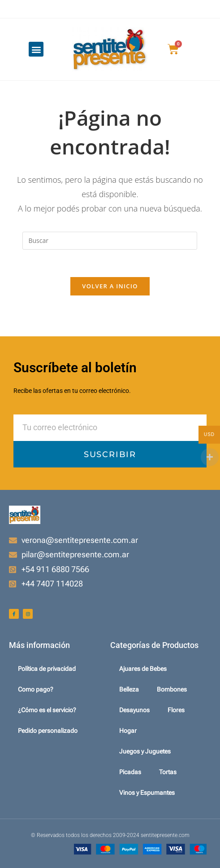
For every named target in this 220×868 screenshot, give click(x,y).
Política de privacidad (47, 669)
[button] (36, 49)
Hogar (128, 731)
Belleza (129, 689)
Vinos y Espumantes (147, 793)
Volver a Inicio (110, 286)
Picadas (130, 772)
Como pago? (36, 689)
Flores (176, 710)
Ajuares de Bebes (143, 669)
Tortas (168, 772)
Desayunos (134, 710)
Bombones (172, 689)
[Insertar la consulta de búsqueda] (110, 241)
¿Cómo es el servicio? (47, 710)
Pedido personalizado (48, 731)
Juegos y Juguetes (145, 751)
